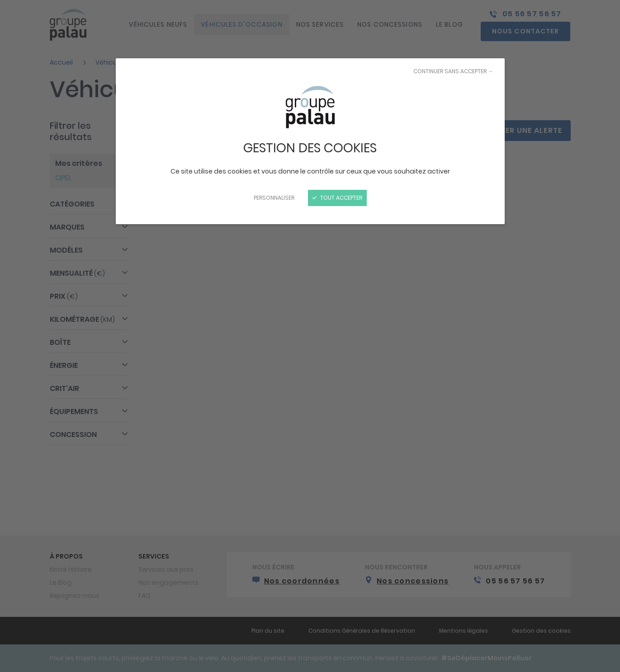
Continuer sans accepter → (453, 71)
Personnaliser (274, 198)
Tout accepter (337, 198)
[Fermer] (310, 336)
